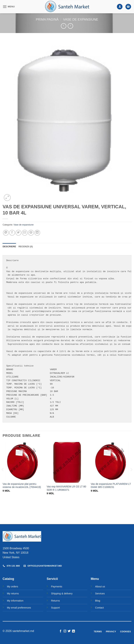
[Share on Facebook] (12, 233)
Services (100, 593)
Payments (57, 587)
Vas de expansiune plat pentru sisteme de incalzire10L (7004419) (22, 486)
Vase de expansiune (81, 19)
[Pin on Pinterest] (31, 233)
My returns (13, 593)
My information (15, 601)
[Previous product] (70, 26)
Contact (99, 608)
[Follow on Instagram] (65, 631)
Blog (98, 601)
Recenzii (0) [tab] (26, 247)
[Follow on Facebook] (61, 631)
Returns (55, 601)
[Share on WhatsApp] (6, 233)
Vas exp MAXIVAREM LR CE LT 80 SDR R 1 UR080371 (66, 488)
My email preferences (19, 608)
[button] (9, 7)
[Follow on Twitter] (69, 631)
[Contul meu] (120, 7)
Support (55, 608)
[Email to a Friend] (25, 233)
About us (100, 587)
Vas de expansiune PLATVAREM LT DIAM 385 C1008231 (111, 486)
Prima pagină (47, 19)
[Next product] (64, 26)
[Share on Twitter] (18, 233)
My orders (13, 587)
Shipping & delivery (62, 593)
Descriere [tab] (9, 247)
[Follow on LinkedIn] (73, 631)
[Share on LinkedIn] (37, 233)
